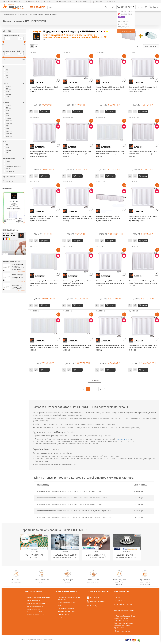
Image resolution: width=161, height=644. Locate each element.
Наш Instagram (95, 606)
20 (6, 73)
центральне (9, 171)
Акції (60, 606)
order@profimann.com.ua (123, 604)
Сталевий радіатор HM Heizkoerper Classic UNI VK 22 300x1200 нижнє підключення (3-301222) (45, 283)
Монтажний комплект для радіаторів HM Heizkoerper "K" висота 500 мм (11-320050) (18, 286)
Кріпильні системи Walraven (36, 612)
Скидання (8, 181)
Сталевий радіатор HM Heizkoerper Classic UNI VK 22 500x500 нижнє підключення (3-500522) (110, 348)
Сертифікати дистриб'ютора (67, 603)
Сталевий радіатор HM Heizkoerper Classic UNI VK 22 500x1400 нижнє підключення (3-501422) (143, 348)
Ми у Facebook (95, 597)
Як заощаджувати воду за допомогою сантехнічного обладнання (65, 556)
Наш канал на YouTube (97, 602)
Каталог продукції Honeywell (36, 603)
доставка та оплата (124, 439)
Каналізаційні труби (33, 600)
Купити (46, 111)
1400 (7, 129)
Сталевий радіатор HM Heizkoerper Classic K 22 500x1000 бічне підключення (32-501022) (45, 89)
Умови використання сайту (67, 611)
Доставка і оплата (32, 2)
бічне (7, 161)
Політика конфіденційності (66, 609)
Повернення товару (63, 2)
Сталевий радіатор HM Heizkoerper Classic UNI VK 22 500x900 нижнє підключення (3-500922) (78, 219)
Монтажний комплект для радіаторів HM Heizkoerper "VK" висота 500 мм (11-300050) (18, 267)
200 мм (8, 86)
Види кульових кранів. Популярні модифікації (96, 556)
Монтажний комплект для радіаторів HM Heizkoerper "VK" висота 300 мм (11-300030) (18, 277)
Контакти (111, 2)
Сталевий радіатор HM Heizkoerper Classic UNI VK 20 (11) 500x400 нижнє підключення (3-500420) (143, 89)
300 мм (8, 89)
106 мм (8, 150)
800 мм (8, 116)
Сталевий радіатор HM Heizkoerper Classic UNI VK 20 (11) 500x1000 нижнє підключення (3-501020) (143, 219)
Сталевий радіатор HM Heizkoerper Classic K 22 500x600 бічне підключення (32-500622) (110, 89)
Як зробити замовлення (12, 2)
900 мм (8, 97)
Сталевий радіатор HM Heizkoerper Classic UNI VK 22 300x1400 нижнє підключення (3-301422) (78, 348)
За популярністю (151, 46)
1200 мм (8, 126)
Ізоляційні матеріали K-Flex (36, 615)
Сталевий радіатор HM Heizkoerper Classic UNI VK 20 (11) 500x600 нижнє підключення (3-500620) (45, 154)
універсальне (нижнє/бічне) (13, 168)
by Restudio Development (45, 639)
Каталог (39, 7)
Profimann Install (82, 2)
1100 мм (8, 123)
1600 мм (8, 131)
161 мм (8, 153)
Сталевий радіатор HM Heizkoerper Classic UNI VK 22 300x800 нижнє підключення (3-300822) (45, 348)
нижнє (7, 164)
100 (6, 148)
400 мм (8, 92)
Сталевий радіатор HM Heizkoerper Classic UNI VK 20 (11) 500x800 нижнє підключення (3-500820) (78, 283)
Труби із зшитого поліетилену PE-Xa (38, 598)
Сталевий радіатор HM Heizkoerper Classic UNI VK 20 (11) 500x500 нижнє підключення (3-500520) (45, 219)
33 (6, 78)
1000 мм (8, 121)
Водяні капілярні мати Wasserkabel (34, 556)
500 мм (8, 94)
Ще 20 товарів (94, 381)
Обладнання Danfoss (34, 609)
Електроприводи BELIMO (35, 606)
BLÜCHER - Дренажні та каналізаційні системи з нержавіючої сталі (127, 556)
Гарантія (48, 2)
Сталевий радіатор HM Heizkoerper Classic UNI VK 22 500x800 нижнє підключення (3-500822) (110, 283)
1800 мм (8, 134)
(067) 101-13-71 (127, 7)
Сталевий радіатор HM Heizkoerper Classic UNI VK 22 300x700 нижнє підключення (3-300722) (110, 154)
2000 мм (8, 136)
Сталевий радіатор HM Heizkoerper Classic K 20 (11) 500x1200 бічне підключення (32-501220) (143, 283)
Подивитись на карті (123, 631)
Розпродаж (98, 2)
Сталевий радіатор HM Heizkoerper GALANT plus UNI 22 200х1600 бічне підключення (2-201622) (108, 219)
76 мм (7, 145)
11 (6, 70)
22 (6, 75)
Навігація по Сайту (64, 614)
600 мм (8, 111)
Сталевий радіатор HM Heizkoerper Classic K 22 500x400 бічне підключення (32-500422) (143, 154)
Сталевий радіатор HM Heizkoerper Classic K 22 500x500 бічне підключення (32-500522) (78, 154)
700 (6, 113)
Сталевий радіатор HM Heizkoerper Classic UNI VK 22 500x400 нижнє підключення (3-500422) (78, 89)
